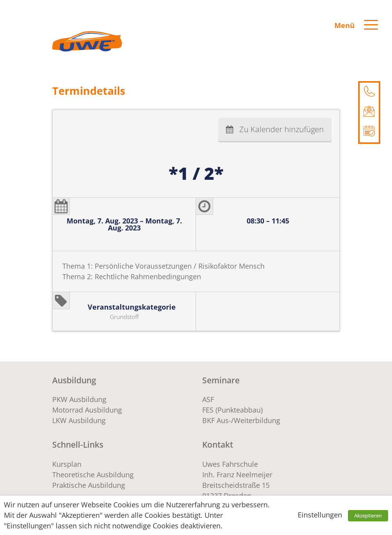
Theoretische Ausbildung (93, 475)
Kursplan (67, 464)
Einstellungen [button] (320, 515)
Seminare (221, 380)
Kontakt (218, 444)
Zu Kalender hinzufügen (282, 129)
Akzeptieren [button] (368, 516)
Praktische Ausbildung (89, 485)
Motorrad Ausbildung (87, 410)
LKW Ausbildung (79, 420)
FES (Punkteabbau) (232, 410)
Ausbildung (74, 380)
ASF (208, 399)
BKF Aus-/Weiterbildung (241, 420)
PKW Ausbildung (79, 399)
